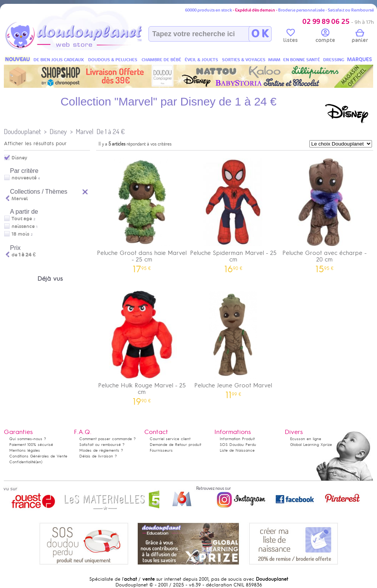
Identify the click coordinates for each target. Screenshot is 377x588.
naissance (23, 226)
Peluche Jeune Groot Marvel (234, 342)
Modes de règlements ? (101, 450)
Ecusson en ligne (306, 439)
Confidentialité (22, 462)
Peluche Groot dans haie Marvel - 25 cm (142, 213)
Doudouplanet (22, 132)
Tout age (22, 219)
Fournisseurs (161, 450)
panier (360, 37)
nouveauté (24, 178)
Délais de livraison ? (98, 456)
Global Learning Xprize (311, 445)
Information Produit (237, 439)
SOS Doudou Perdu (238, 445)
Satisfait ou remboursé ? (102, 445)
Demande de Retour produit (175, 445)
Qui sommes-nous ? (28, 439)
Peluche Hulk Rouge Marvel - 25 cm (142, 345)
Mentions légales (25, 450)
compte (325, 37)
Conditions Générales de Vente (38, 456)
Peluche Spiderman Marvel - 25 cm (234, 213)
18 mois (20, 234)
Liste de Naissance (237, 450)
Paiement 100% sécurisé (31, 445)
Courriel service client (170, 439)
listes (290, 37)
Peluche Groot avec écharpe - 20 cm (325, 213)
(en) (39, 462)
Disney (58, 132)
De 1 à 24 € (111, 132)
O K (260, 34)
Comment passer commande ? (108, 439)
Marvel (85, 132)
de (24, 255)
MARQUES (359, 59)
